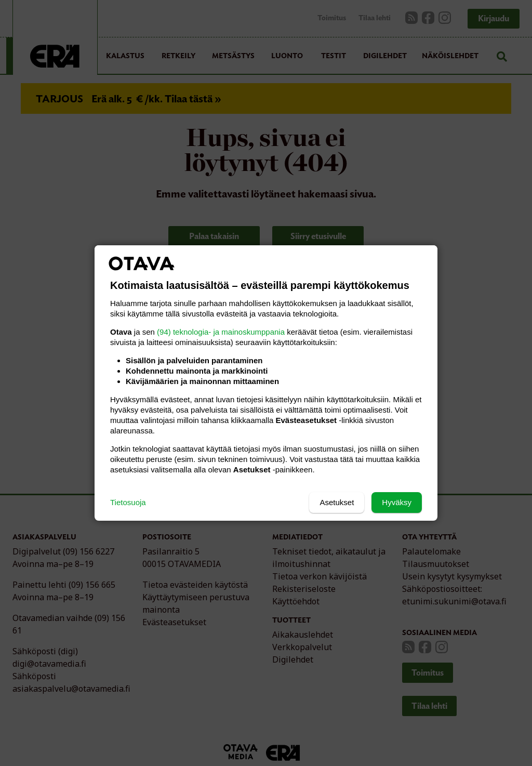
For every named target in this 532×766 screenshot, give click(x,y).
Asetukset (337, 502)
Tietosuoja (128, 502)
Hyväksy (397, 502)
